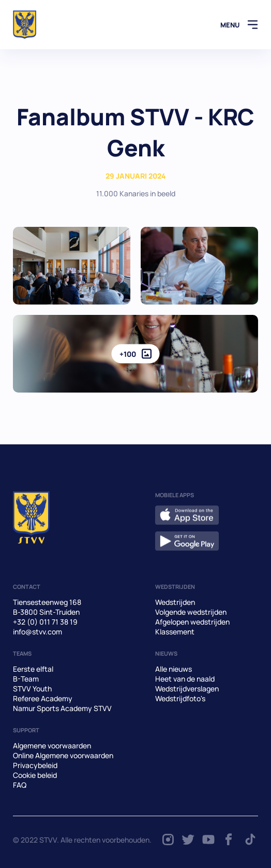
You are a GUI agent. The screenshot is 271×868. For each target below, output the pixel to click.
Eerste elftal (33, 669)
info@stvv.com (37, 632)
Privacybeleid (35, 765)
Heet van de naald (185, 679)
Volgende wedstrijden (191, 612)
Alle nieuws (174, 669)
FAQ (20, 785)
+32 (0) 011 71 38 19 (45, 622)
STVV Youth (32, 689)
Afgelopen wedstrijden (192, 622)
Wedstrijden (175, 602)
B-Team (26, 679)
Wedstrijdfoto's (180, 698)
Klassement (175, 632)
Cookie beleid (35, 775)
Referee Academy (43, 698)
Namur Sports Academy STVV (62, 708)
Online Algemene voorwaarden (63, 755)
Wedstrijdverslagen (187, 689)
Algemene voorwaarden (52, 746)
